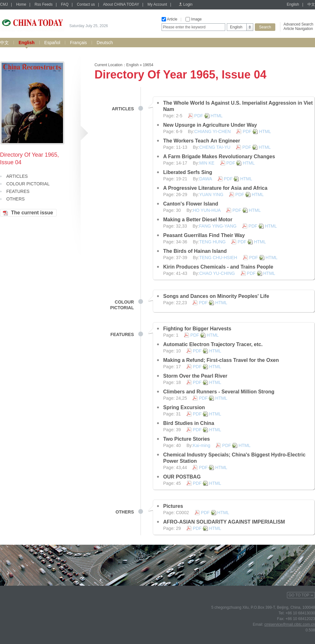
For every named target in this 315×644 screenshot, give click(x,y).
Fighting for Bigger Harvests (197, 329)
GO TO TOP (299, 595)
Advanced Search (298, 24)
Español (52, 43)
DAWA (205, 179)
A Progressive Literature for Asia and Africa (215, 188)
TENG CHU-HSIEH (218, 258)
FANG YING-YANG (218, 226)
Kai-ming (201, 445)
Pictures (173, 506)
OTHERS (15, 199)
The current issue (32, 213)
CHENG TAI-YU (215, 147)
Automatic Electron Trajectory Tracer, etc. (213, 344)
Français (78, 43)
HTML (217, 116)
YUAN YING (211, 194)
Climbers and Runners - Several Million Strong (219, 392)
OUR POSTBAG (182, 477)
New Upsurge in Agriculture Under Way (210, 125)
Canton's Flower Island (191, 204)
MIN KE (207, 163)
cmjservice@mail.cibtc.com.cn (290, 624)
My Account (157, 4)
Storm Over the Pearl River (195, 376)
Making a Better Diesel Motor (198, 220)
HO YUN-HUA (207, 210)
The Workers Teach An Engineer (202, 141)
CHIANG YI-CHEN (213, 131)
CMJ (4, 4)
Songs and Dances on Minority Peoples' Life (216, 296)
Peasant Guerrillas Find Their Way (204, 235)
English (293, 4)
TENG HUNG (212, 242)
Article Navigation (298, 29)
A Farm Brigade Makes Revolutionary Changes (219, 157)
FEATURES (18, 191)
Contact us (86, 4)
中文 (311, 4)
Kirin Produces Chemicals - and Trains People (218, 267)
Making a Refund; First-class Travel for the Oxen (221, 360)
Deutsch (105, 43)
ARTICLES (17, 176)
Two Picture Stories (186, 439)
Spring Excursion (184, 407)
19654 (148, 65)
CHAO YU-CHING (217, 273)
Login (188, 4)
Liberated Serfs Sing (188, 172)
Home (21, 4)
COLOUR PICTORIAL (28, 184)
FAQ (65, 4)
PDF (199, 116)
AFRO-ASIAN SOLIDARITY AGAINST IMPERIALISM (224, 522)
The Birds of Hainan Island (195, 251)
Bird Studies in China (189, 423)
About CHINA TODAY (121, 4)
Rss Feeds (44, 4)
